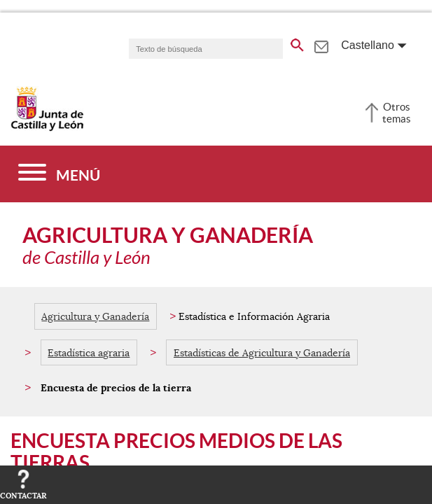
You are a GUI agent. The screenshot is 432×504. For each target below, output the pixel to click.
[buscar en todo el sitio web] (297, 43)
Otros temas (397, 113)
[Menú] (59, 174)
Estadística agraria (89, 353)
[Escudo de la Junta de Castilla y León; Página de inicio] (47, 128)
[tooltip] (321, 45)
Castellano (368, 45)
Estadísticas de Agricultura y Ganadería (262, 353)
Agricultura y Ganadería (95, 316)
